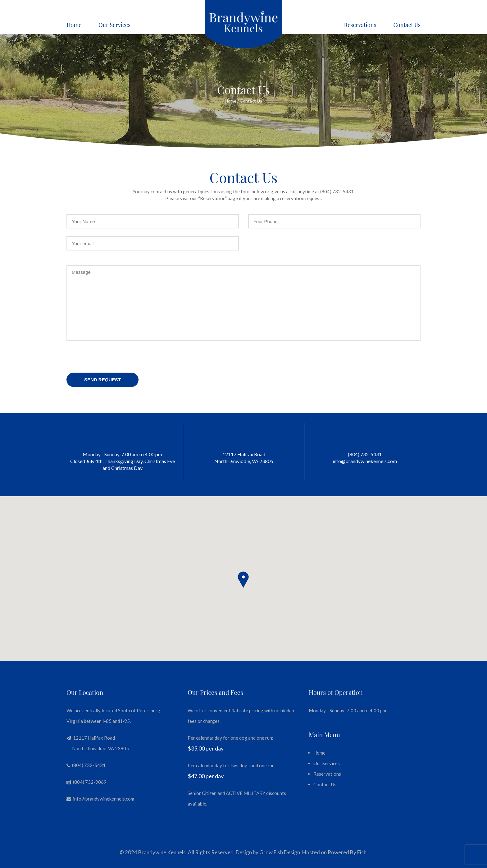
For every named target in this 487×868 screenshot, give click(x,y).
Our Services (114, 25)
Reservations (360, 25)
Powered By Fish (347, 852)
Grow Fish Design (280, 852)
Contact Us (407, 25)
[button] (243, 580)
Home (74, 25)
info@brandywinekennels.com (365, 461)
